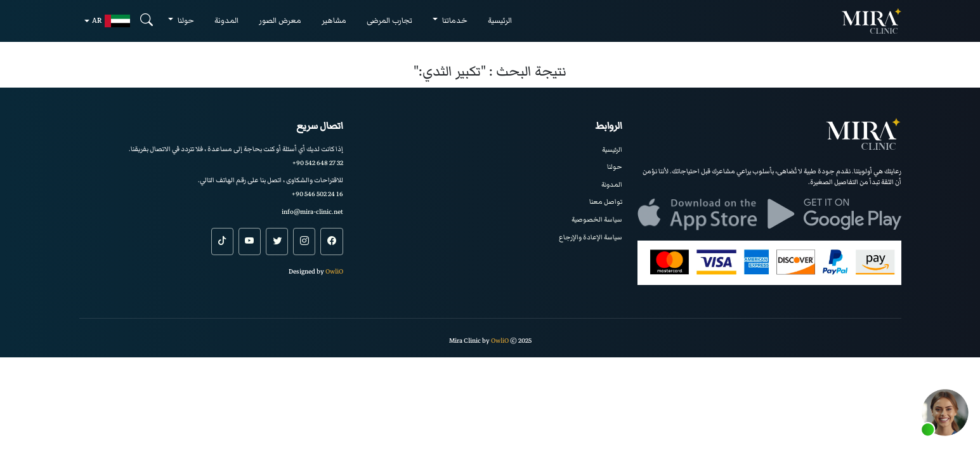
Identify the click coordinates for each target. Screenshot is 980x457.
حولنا (615, 167)
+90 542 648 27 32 (318, 163)
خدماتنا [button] (454, 21)
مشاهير (334, 21)
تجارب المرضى (389, 21)
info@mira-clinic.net (312, 212)
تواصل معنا (606, 202)
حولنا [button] (185, 21)
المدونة (226, 21)
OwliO (334, 271)
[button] (945, 413)
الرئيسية (500, 21)
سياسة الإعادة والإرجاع (591, 237)
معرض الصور (280, 21)
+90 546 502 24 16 (317, 194)
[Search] (147, 21)
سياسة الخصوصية (597, 219)
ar (111, 21)
